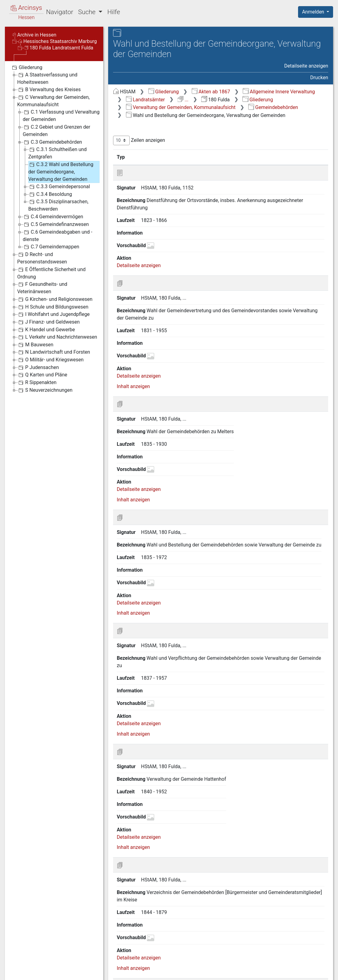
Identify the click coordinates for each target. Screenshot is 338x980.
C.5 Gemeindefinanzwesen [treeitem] (56, 224)
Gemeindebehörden (273, 107)
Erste (208, 941)
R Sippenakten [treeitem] (37, 383)
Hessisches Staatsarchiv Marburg (58, 41)
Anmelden (314, 12)
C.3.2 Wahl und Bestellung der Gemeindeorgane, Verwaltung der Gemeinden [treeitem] (61, 171)
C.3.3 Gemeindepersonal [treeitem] (59, 187)
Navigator (60, 12)
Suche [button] (88, 12)
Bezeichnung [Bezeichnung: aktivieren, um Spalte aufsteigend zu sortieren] (194, 157)
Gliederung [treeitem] (27, 68)
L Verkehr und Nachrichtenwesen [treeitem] (57, 337)
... (183, 100)
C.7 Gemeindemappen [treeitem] (51, 247)
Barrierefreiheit (272, 972)
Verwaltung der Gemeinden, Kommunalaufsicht (181, 107)
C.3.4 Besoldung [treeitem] (50, 194)
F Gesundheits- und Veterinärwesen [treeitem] (42, 288)
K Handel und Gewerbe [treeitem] (46, 330)
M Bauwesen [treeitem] (35, 345)
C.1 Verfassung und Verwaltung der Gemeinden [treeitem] (61, 115)
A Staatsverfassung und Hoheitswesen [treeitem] (47, 78)
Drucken (319, 78)
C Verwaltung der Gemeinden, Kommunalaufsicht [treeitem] (53, 101)
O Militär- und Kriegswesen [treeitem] (50, 360)
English (14, 967)
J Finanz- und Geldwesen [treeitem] (48, 322)
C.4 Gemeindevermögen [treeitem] (53, 217)
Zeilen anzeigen (139, 140)
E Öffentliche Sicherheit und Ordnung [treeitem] (51, 273)
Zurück (229, 941)
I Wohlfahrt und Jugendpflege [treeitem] (53, 314)
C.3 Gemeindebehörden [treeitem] (52, 142)
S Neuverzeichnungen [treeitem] (45, 390)
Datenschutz (225, 972)
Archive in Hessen (34, 35)
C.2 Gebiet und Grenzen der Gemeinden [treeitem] (57, 130)
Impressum (318, 972)
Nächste (294, 941)
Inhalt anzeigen (133, 308)
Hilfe (114, 12)
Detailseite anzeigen (306, 66)
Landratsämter (145, 100)
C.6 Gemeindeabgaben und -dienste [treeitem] (57, 235)
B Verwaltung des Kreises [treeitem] (49, 90)
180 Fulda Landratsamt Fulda (59, 48)
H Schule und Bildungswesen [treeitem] (53, 307)
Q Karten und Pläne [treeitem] (42, 375)
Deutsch (37, 967)
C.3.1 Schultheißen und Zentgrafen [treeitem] (57, 153)
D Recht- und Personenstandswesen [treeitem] (42, 258)
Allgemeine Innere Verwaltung (279, 92)
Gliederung (164, 92)
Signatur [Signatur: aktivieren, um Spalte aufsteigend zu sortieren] (149, 157)
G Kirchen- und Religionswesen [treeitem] (55, 299)
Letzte (317, 941)
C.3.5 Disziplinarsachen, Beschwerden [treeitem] (58, 205)
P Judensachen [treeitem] (38, 367)
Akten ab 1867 (211, 92)
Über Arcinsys (179, 972)
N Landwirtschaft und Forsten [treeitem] (54, 352)
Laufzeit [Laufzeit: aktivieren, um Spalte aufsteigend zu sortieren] (269, 157)
